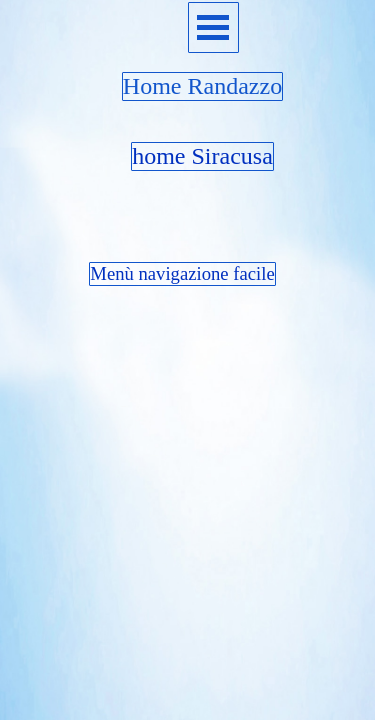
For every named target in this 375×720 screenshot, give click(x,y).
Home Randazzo (202, 86)
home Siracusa (202, 156)
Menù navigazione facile (182, 273)
